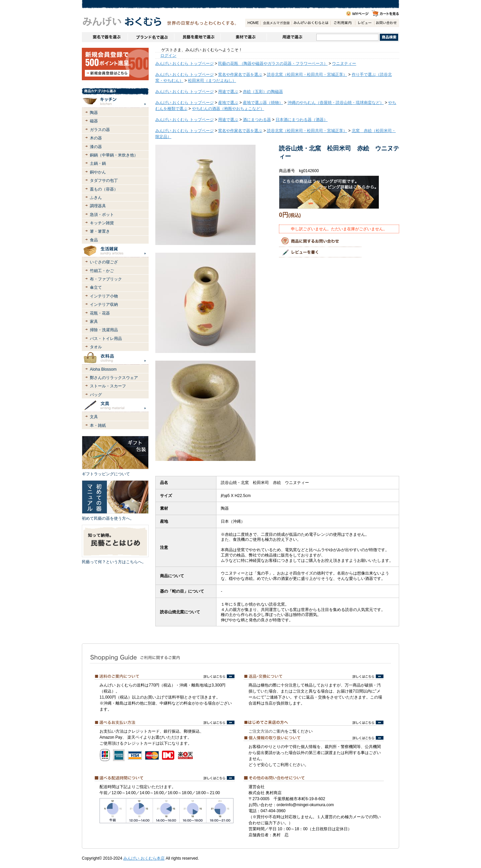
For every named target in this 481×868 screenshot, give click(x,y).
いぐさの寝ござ (104, 262)
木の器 (96, 138)
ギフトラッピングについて (106, 474)
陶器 (94, 113)
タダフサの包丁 (104, 180)
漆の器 (96, 147)
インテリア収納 (104, 304)
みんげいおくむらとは (311, 23)
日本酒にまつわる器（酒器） (302, 120)
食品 (94, 240)
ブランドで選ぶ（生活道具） (151, 37)
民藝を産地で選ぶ (197, 37)
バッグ (96, 395)
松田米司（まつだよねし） (212, 81)
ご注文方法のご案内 (267, 731)
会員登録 (276, 23)
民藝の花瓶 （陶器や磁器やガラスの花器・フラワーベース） (273, 64)
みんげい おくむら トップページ (185, 64)
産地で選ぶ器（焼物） (263, 103)
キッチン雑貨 (102, 223)
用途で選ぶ (291, 37)
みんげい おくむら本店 (144, 858)
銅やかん (98, 172)
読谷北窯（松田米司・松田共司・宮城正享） (307, 75)
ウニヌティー (344, 64)
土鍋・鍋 (98, 163)
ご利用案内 (343, 23)
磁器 (94, 121)
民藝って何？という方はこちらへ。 (114, 562)
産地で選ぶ (228, 103)
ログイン (168, 55)
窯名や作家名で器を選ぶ (105, 37)
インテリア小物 (104, 296)
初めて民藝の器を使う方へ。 (108, 518)
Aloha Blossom (103, 369)
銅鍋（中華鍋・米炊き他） (114, 155)
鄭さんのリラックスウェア (114, 378)
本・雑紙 (98, 425)
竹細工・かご (102, 271)
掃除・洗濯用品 (104, 330)
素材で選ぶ (244, 37)
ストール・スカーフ (108, 386)
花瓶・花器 (100, 313)
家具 (94, 322)
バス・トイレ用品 (106, 339)
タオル (96, 347)
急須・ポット (102, 215)
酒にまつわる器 (257, 120)
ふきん (96, 198)
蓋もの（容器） (104, 189)
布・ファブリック (106, 279)
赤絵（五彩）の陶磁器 (263, 92)
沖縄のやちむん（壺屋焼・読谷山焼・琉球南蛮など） (336, 103)
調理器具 (98, 206)
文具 (94, 417)
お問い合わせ (386, 23)
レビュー (365, 23)
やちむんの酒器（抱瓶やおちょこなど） (228, 109)
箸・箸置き (100, 231)
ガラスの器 (100, 130)
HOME (253, 23)
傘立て (96, 287)
